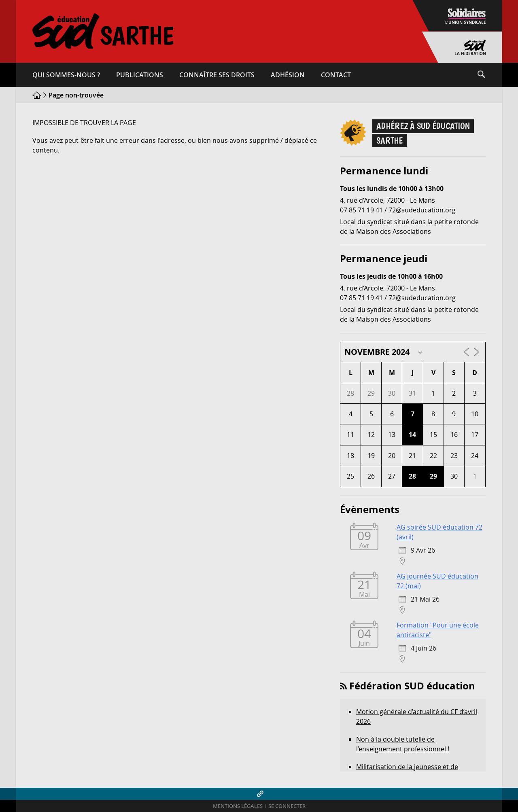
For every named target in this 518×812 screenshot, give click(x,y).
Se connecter (287, 806)
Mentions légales (238, 806)
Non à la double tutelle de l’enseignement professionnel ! (403, 744)
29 (433, 476)
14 (412, 435)
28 (412, 476)
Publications (140, 75)
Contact (336, 75)
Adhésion (288, 75)
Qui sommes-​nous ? (66, 75)
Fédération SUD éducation (412, 686)
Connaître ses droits (217, 75)
